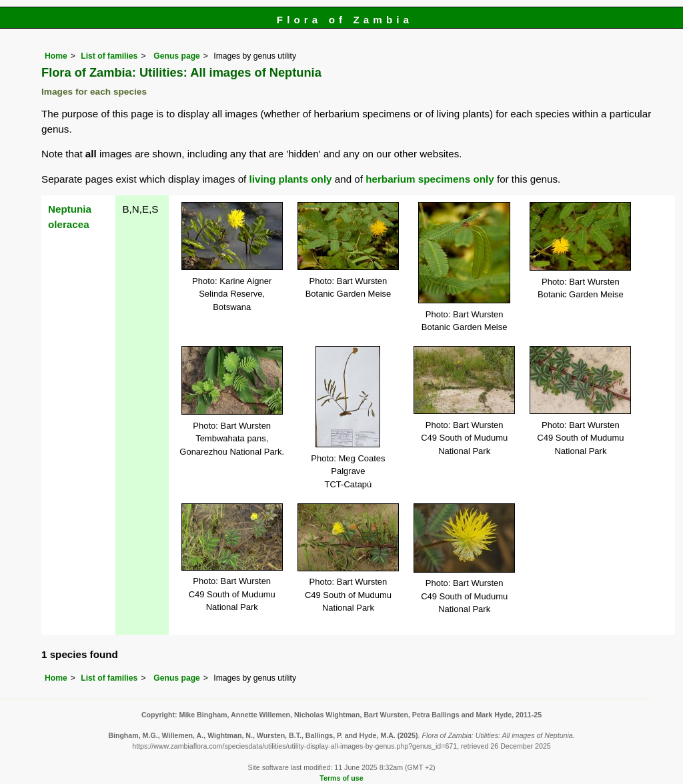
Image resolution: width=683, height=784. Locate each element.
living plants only (291, 179)
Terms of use (341, 778)
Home (56, 56)
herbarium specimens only (430, 179)
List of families (109, 56)
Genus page (177, 56)
